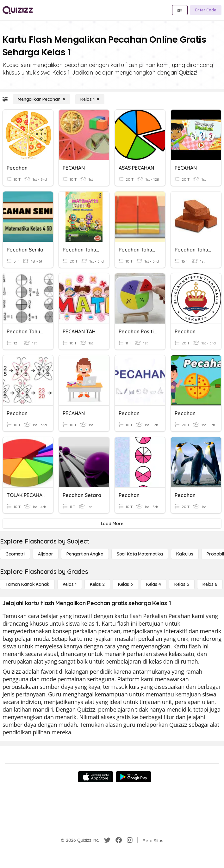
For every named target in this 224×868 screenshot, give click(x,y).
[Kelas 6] (210, 584)
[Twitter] (107, 840)
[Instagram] (130, 840)
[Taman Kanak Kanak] (27, 584)
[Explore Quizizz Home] (18, 10)
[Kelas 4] (154, 584)
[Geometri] (15, 554)
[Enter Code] (206, 10)
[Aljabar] (46, 554)
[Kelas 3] (125, 584)
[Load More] (112, 524)
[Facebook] (119, 840)
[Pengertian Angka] (85, 554)
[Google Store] (134, 777)
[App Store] (96, 777)
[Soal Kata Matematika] (140, 554)
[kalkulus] (185, 554)
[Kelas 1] (90, 99)
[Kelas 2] (97, 584)
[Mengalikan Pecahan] (41, 99)
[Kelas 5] (182, 584)
